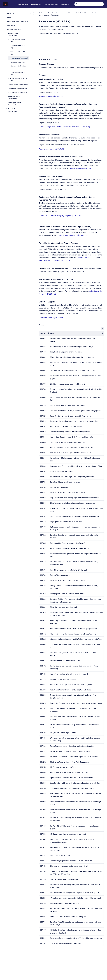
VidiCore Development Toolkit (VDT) (17, 21)
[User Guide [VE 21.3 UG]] (10, 62)
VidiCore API (10, 14)
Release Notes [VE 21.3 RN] (19, 58)
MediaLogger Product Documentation (14, 104)
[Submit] (77, 4)
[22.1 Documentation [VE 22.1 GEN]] (8, 39)
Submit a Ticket (23, 4)
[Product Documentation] (5, 29)
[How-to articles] (5, 25)
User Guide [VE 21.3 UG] (18, 62)
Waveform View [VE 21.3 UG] (81, 169)
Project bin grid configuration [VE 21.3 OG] (72, 235)
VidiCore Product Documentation (18, 92)
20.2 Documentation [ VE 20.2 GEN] (18, 80)
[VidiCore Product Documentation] (7, 93)
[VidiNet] (5, 18)
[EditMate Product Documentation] (7, 85)
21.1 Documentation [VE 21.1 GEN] (18, 73)
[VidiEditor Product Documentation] (7, 33)
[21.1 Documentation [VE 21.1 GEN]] (8, 72)
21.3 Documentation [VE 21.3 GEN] (18, 53)
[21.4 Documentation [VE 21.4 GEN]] (8, 46)
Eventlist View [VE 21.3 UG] (87, 258)
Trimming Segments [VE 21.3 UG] (51, 96)
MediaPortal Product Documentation (14, 98)
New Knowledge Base (51, 4)
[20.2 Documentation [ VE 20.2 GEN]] (8, 78)
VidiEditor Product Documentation (13, 34)
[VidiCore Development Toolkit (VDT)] (5, 21)
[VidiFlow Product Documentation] (7, 89)
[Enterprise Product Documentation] (7, 109)
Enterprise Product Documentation (13, 110)
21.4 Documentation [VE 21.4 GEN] (18, 47)
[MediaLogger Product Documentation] (7, 103)
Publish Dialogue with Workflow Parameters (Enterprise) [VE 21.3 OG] (64, 127)
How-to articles (11, 25)
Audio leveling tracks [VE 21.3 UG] (51, 149)
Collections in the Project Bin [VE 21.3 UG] (54, 318)
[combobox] (89, 4)
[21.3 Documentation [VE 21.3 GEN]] (8, 52)
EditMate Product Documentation (18, 85)
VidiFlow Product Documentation (18, 89)
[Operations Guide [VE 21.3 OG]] (10, 66)
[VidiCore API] (5, 14)
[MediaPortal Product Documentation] (7, 96)
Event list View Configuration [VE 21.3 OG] (54, 261)
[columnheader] (44, 333)
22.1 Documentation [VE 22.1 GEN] (18, 41)
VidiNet (9, 17)
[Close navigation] (32, 13)
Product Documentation (13, 29)
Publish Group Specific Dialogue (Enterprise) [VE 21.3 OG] (60, 216)
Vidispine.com (65, 4)
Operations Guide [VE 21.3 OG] (19, 67)
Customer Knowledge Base (47, 13)
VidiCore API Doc (36, 4)
